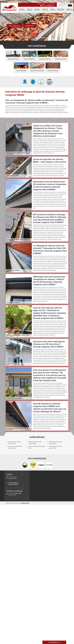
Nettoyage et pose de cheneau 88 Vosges (61, 10)
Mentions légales (25, 503)
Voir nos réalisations (14, 26)
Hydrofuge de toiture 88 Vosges (69, 10)
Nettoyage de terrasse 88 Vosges (37, 10)
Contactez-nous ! (29, 26)
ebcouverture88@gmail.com (48, 6)
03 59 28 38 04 (41, 4)
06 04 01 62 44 (51, 4)
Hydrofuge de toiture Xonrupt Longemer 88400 (55, 447)
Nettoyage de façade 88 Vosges (29, 10)
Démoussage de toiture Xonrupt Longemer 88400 (15, 447)
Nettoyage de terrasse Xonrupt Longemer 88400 (56, 443)
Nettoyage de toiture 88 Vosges (22, 10)
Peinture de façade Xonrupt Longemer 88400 (37, 447)
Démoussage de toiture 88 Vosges (45, 10)
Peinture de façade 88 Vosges (53, 10)
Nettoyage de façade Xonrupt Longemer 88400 (35, 443)
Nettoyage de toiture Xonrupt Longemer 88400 (15, 443)
